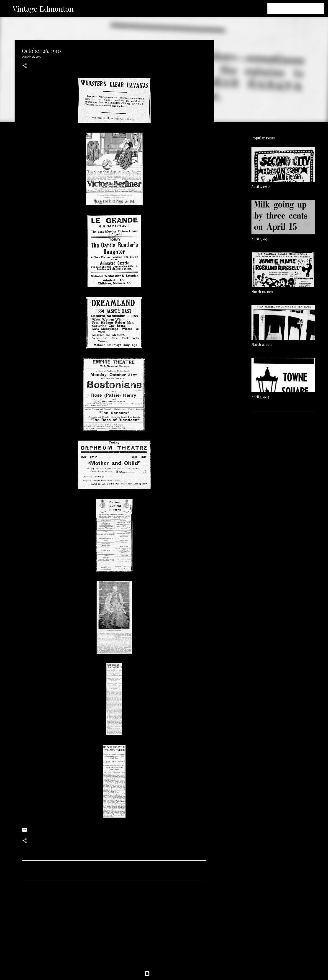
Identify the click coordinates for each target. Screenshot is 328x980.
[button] (25, 66)
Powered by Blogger (164, 974)
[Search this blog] (300, 9)
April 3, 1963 (260, 397)
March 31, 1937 (262, 344)
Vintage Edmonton (43, 9)
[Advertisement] (114, 928)
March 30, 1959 (262, 292)
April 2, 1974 (260, 239)
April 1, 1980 (261, 186)
